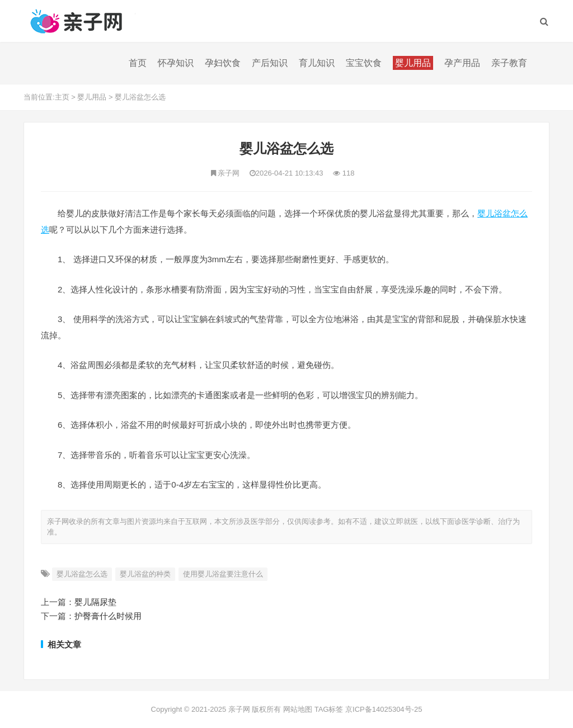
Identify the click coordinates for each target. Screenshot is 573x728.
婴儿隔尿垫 (95, 602)
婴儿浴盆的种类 (145, 574)
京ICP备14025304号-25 (384, 709)
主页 (62, 97)
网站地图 (298, 709)
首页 (138, 63)
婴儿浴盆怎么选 (140, 97)
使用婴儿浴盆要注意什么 (223, 574)
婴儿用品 (92, 97)
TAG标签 (329, 709)
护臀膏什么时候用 (108, 616)
